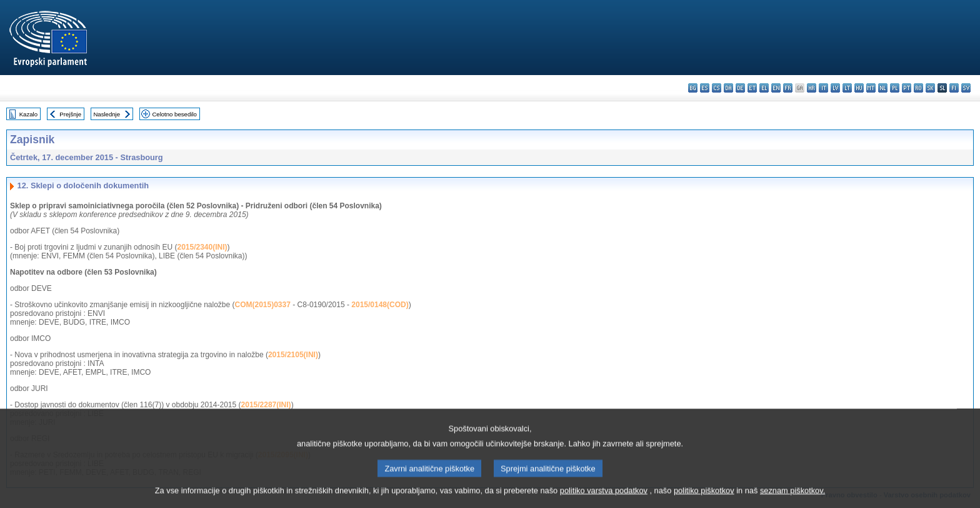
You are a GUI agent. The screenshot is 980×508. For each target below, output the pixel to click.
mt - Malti (871, 88)
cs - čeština (717, 88)
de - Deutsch (740, 88)
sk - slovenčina (930, 88)
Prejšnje (70, 114)
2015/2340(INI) (202, 247)
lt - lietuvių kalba (847, 88)
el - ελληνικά (764, 88)
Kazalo (28, 114)
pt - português (907, 88)
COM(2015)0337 (263, 305)
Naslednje (107, 114)
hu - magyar (859, 88)
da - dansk (728, 88)
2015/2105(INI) (293, 355)
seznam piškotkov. (792, 499)
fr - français (788, 88)
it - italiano (823, 88)
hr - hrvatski (812, 88)
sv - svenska (966, 88)
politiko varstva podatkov (604, 499)
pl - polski (895, 88)
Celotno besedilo (174, 114)
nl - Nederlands (883, 88)
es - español (705, 88)
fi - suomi (954, 88)
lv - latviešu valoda (835, 88)
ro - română (918, 88)
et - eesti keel (752, 88)
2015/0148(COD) (380, 305)
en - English (776, 88)
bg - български (693, 88)
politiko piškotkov (704, 499)
